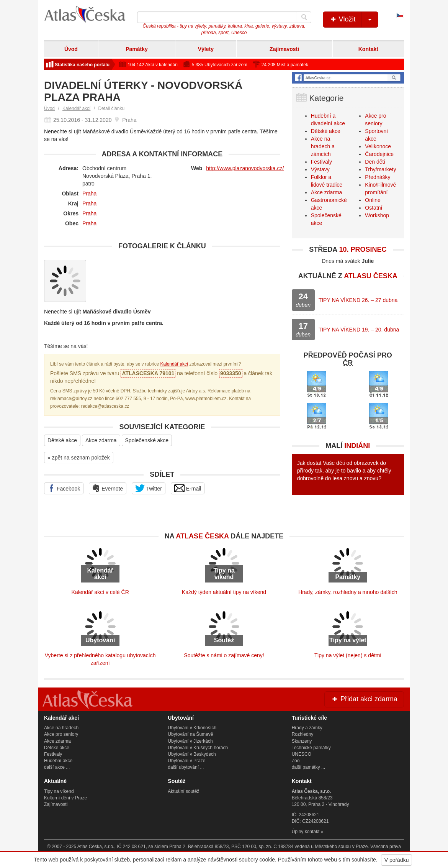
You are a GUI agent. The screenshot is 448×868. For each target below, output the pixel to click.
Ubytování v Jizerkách (190, 741)
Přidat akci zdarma (364, 699)
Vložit (354, 20)
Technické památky (311, 748)
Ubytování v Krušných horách (198, 748)
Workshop (377, 215)
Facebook (64, 488)
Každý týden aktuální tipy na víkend (224, 592)
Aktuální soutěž (183, 791)
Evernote (108, 488)
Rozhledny (303, 734)
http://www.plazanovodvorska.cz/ (245, 168)
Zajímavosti (284, 49)
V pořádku (397, 860)
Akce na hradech (61, 728)
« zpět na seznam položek (79, 458)
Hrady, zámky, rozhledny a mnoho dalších (348, 592)
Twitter (149, 488)
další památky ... (308, 767)
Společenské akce (147, 440)
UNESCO (302, 754)
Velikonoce (378, 146)
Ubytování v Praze (186, 761)
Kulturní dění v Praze (65, 798)
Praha (89, 194)
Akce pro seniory (61, 734)
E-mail (188, 488)
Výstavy (320, 169)
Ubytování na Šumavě (190, 734)
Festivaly (321, 162)
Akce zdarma (101, 440)
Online (373, 200)
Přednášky (378, 177)
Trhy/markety (380, 169)
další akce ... (57, 767)
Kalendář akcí (76, 108)
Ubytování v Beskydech (192, 754)
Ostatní (374, 208)
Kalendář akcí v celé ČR (100, 592)
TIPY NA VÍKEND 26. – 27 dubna (358, 300)
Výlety (206, 49)
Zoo (296, 761)
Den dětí (375, 162)
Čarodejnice (379, 154)
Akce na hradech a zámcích (323, 146)
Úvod (71, 49)
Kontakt (368, 49)
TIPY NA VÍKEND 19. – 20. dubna (359, 330)
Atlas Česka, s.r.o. (96, 847)
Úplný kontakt (306, 832)
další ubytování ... (186, 767)
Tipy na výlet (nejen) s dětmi (348, 655)
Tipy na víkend (59, 791)
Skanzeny (302, 741)
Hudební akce (58, 761)
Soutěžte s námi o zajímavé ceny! (224, 655)
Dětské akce (62, 440)
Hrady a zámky (307, 728)
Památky (137, 49)
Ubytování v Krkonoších (192, 728)
